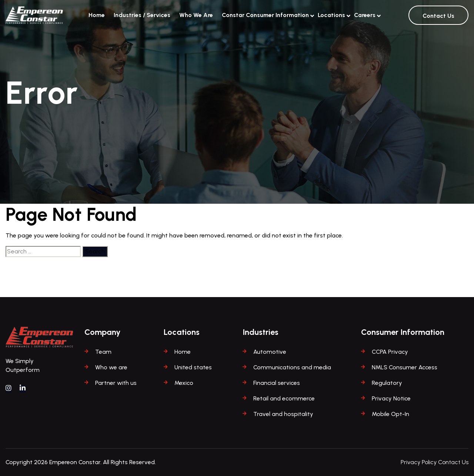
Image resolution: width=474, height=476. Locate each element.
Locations (331, 14)
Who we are (111, 367)
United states (193, 367)
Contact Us (438, 16)
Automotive (270, 352)
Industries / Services (142, 15)
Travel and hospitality (283, 414)
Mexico (184, 383)
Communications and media (292, 367)
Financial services (277, 383)
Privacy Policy (419, 462)
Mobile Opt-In (390, 414)
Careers (365, 14)
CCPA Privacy (390, 352)
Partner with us (116, 383)
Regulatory (387, 383)
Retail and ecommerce (284, 398)
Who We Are (196, 15)
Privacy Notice (391, 398)
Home (97, 15)
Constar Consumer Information (265, 14)
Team (103, 352)
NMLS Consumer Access (405, 367)
